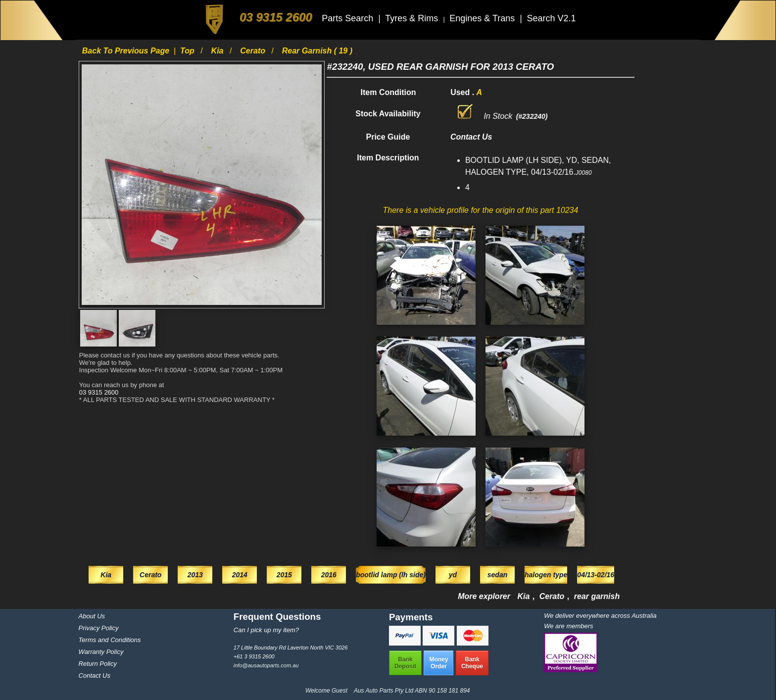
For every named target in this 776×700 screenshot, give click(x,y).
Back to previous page (127, 51)
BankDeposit (405, 663)
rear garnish (597, 596)
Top (188, 51)
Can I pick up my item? (266, 630)
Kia (218, 51)
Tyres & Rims (413, 18)
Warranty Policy (101, 652)
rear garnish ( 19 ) (317, 51)
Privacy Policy (99, 628)
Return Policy (98, 664)
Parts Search (349, 18)
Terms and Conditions (110, 640)
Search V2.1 (551, 18)
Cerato (254, 51)
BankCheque (472, 663)
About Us (92, 616)
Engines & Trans (483, 18)
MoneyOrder (438, 663)
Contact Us (95, 675)
